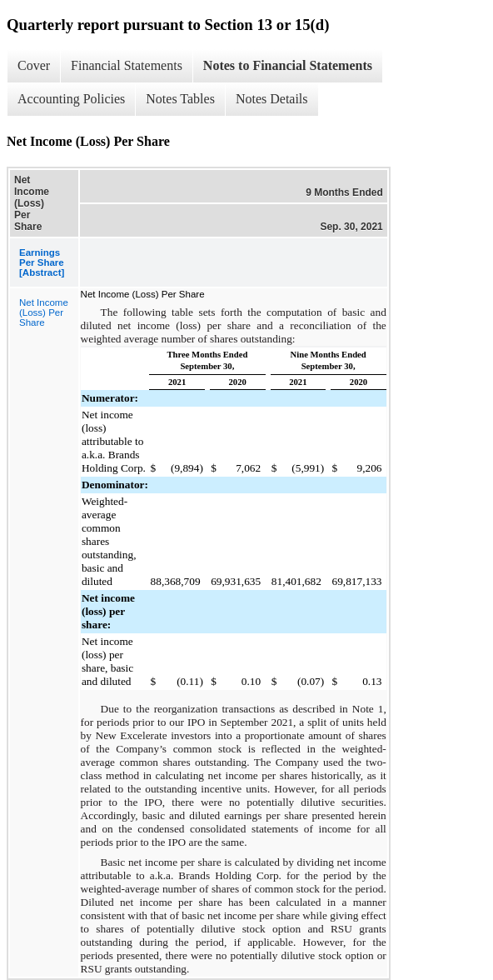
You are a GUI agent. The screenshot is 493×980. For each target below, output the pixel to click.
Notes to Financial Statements (288, 65)
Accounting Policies (71, 99)
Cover (34, 65)
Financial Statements (127, 65)
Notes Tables (180, 99)
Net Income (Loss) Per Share (44, 312)
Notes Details (272, 99)
